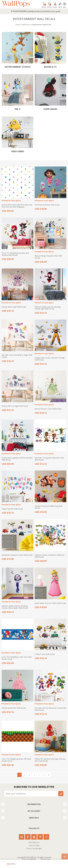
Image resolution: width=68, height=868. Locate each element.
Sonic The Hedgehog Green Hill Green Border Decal (16, 760)
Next (44, 775)
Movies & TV (50, 67)
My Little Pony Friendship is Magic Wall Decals (17, 356)
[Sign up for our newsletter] (32, 794)
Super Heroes (50, 109)
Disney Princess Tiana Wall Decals (48, 409)
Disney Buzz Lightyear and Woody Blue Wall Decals (17, 459)
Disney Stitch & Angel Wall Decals (15, 406)
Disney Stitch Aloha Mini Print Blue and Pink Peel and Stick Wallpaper (17, 206)
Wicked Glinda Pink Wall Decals (14, 708)
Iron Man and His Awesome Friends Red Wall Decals (50, 709)
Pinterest (40, 837)
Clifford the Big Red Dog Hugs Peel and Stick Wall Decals (50, 760)
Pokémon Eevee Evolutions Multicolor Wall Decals (50, 556)
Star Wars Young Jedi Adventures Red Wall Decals (49, 459)
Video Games (18, 151)
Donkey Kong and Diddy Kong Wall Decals (48, 507)
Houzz (46, 837)
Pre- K (18, 109)
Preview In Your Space (11, 201)
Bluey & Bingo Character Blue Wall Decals (48, 257)
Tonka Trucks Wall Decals (45, 654)
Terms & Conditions (29, 859)
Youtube (34, 837)
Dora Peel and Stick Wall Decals (47, 205)
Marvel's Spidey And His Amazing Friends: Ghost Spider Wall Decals (15, 607)
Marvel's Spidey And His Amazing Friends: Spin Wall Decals (48, 308)
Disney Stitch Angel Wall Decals (14, 307)
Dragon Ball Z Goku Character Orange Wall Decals (50, 359)
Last (49, 775)
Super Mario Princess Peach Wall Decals (50, 603)
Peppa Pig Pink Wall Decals (12, 509)
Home (18, 25)
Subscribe (61, 794)
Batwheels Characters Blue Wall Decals (17, 555)
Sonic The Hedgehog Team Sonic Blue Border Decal (17, 658)
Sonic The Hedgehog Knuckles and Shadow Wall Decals (15, 254)
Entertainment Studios (18, 67)
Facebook (28, 837)
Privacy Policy (46, 859)
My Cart (44, 6)
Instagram (22, 837)
